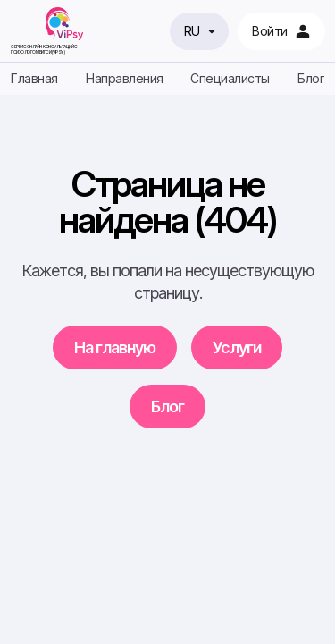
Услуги (237, 347)
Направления (125, 78)
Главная (34, 78)
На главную (115, 347)
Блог (311, 78)
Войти (281, 31)
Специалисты (230, 78)
